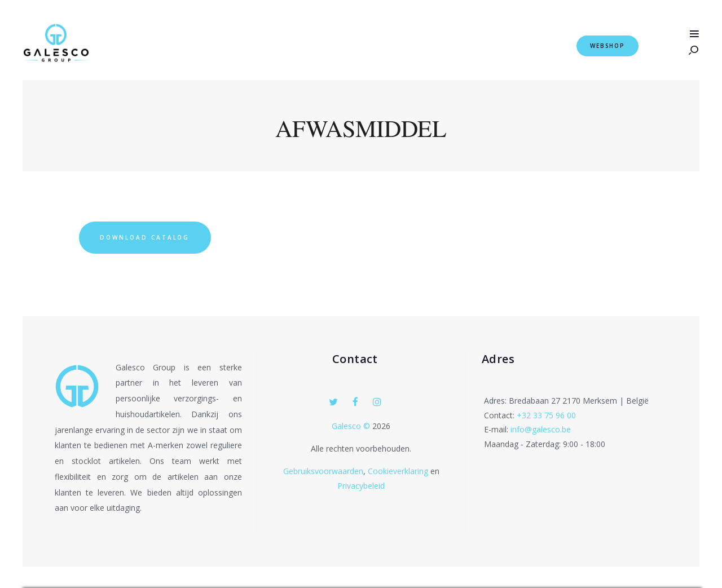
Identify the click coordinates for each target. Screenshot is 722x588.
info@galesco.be (541, 430)
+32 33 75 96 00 (546, 415)
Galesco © (352, 426)
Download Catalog (146, 237)
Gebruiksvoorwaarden (323, 472)
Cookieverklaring (398, 472)
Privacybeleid (361, 486)
